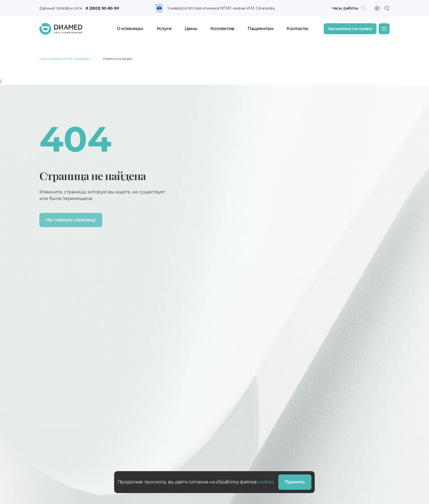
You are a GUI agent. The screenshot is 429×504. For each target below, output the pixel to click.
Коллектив (222, 29)
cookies (266, 482)
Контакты (297, 29)
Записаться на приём (350, 29)
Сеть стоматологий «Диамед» (65, 59)
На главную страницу (71, 220)
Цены (191, 29)
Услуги (164, 29)
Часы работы (345, 8)
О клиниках (130, 29)
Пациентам (260, 29)
